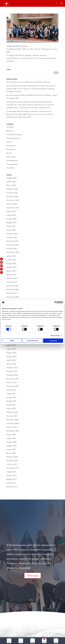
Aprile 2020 (11, 449)
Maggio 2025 (12, 222)
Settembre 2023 (13, 297)
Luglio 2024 (11, 260)
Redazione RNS (15, 49)
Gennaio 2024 (12, 282)
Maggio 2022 (12, 356)
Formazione (11, 146)
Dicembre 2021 (12, 375)
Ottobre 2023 (12, 293)
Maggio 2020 (12, 446)
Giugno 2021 (11, 397)
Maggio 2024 (12, 267)
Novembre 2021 (13, 379)
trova (56, 642)
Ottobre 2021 (12, 382)
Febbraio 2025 (12, 234)
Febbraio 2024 (12, 278)
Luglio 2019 (11, 472)
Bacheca (10, 131)
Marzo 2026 (11, 185)
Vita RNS (10, 168)
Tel (9, 642)
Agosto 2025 (11, 211)
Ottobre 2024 (12, 248)
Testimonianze (47, 49)
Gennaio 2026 (12, 193)
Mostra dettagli (55, 335)
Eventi (38, 49)
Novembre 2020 (13, 423)
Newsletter (11, 149)
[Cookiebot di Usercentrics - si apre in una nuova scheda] (56, 302)
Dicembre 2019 (12, 461)
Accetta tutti (53, 341)
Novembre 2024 (13, 245)
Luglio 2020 (11, 438)
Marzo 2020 (11, 453)
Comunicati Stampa (14, 134)
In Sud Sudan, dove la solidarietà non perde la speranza (28, 82)
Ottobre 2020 (12, 427)
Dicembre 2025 (12, 196)
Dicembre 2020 (12, 420)
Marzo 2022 (11, 364)
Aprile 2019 (11, 483)
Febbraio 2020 (12, 457)
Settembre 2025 (13, 208)
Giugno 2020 (11, 442)
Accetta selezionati (32, 341)
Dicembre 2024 (12, 241)
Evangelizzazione (13, 138)
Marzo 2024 (11, 275)
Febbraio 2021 (12, 412)
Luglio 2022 (11, 349)
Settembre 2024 (13, 252)
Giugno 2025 (11, 219)
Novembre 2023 (13, 289)
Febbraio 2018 (12, 487)
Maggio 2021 (12, 401)
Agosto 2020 (11, 434)
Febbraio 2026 (12, 189)
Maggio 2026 (12, 178)
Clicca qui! (33, 575)
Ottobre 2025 (12, 204)
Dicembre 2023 (12, 286)
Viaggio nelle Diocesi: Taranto (17, 46)
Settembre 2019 (13, 468)
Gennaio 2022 (12, 371)
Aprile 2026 (11, 182)
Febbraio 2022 (12, 368)
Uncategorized (12, 164)
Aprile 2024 (11, 271)
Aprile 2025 (11, 226)
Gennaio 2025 (12, 237)
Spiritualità (11, 157)
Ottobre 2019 (12, 464)
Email (33, 642)
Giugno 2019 (11, 475)
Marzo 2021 (11, 408)
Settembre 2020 (13, 431)
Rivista (9, 153)
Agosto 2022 (11, 345)
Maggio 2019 (12, 479)
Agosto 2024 (11, 256)
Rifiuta (12, 341)
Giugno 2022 (11, 353)
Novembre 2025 (13, 200)
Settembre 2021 (13, 386)
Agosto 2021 (11, 390)
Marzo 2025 (11, 230)
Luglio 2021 (11, 394)
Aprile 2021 (11, 405)
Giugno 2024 (11, 263)
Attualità (10, 127)
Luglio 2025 (11, 215)
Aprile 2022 (11, 360)
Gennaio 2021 (12, 416)
